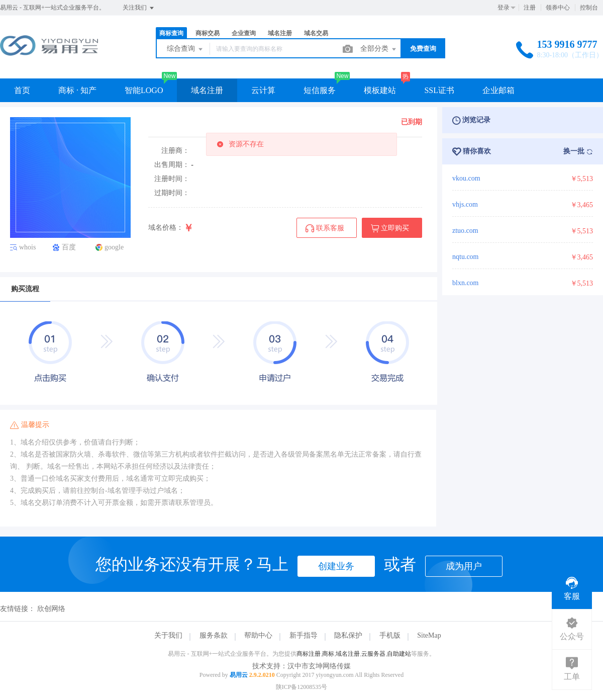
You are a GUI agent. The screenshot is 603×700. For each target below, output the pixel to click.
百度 (69, 247)
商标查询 (171, 33)
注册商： (175, 151)
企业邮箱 (498, 90)
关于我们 (168, 635)
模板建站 (380, 90)
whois (27, 247)
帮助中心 (258, 635)
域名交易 (316, 33)
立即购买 (390, 228)
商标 (328, 654)
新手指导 (304, 635)
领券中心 (558, 8)
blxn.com (466, 283)
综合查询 (185, 49)
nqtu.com (466, 257)
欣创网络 (51, 609)
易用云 (239, 675)
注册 (530, 8)
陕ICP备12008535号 (302, 687)
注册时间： (172, 179)
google (114, 247)
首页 (22, 90)
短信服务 (320, 90)
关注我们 (139, 8)
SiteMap (429, 635)
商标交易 (208, 33)
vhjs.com (465, 204)
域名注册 (280, 33)
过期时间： (172, 193)
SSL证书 (439, 90)
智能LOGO (144, 90)
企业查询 (244, 33)
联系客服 (325, 228)
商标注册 (309, 654)
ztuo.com (465, 231)
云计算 (263, 90)
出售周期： (172, 165)
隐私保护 (348, 635)
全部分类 (379, 49)
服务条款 (214, 635)
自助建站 (399, 654)
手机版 (390, 635)
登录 (504, 8)
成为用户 (464, 566)
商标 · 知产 (77, 90)
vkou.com (466, 178)
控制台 (589, 8)
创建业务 (336, 566)
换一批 (578, 151)
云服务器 (373, 654)
